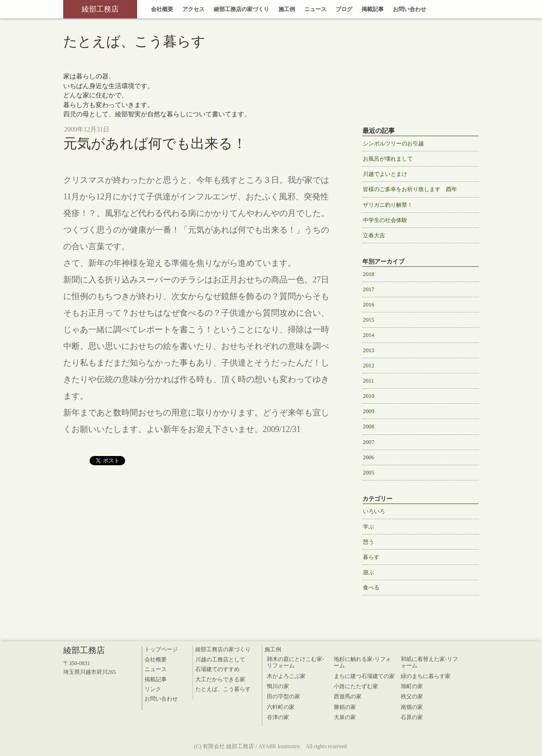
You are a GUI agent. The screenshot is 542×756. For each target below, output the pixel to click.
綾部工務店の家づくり (241, 9)
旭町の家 (412, 686)
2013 (369, 350)
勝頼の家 (345, 707)
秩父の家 (412, 696)
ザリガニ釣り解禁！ (388, 205)
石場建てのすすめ (217, 669)
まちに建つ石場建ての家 (364, 676)
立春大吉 (374, 235)
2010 (369, 396)
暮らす (371, 557)
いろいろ (374, 511)
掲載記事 (373, 9)
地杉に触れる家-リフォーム (362, 662)
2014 (369, 335)
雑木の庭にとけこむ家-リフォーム (295, 662)
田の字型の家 (283, 696)
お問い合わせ (410, 9)
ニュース (315, 9)
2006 (369, 457)
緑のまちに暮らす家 (426, 676)
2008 (369, 426)
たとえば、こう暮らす (223, 689)
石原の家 (412, 717)
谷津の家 (278, 717)
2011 (368, 381)
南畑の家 (412, 707)
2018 (369, 274)
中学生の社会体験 (385, 220)
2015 (369, 320)
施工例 (287, 9)
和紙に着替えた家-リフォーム (429, 662)
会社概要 (162, 9)
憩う (368, 542)
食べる (371, 588)
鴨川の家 (278, 686)
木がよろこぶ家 (286, 676)
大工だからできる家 (220, 679)
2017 (369, 289)
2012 (369, 366)
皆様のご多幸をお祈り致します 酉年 (410, 189)
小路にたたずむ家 (356, 686)
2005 (369, 473)
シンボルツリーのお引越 (393, 144)
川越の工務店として (220, 660)
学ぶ (368, 527)
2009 (369, 411)
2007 (369, 442)
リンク (153, 689)
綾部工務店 (100, 9)
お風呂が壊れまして (388, 159)
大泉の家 (345, 717)
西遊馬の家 (348, 696)
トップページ (161, 649)
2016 (369, 305)
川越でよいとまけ (385, 174)
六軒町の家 (281, 707)
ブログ (344, 9)
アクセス (193, 9)
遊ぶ (368, 572)
